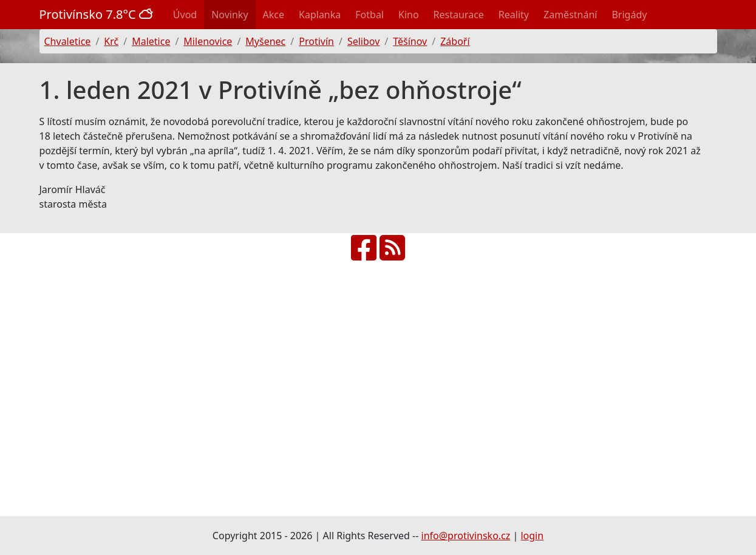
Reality (514, 15)
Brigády (629, 15)
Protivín (316, 41)
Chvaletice (68, 41)
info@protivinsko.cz (466, 536)
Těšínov (410, 41)
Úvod (185, 15)
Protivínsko (98, 14)
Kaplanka (320, 15)
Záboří (455, 41)
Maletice (151, 41)
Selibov (363, 41)
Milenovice (208, 41)
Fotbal (369, 15)
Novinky (230, 15)
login (532, 536)
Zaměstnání (570, 15)
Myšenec (265, 41)
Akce (274, 15)
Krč (111, 41)
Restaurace (459, 15)
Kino (409, 15)
